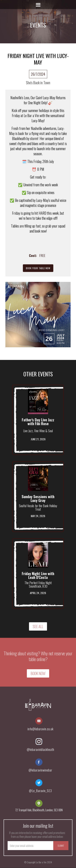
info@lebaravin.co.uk (41, 729)
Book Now (38, 673)
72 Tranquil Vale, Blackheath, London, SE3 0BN (39, 810)
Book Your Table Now (38, 268)
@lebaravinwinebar (40, 770)
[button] (38, 5)
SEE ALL (38, 626)
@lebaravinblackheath (41, 749)
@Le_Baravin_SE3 (40, 791)
